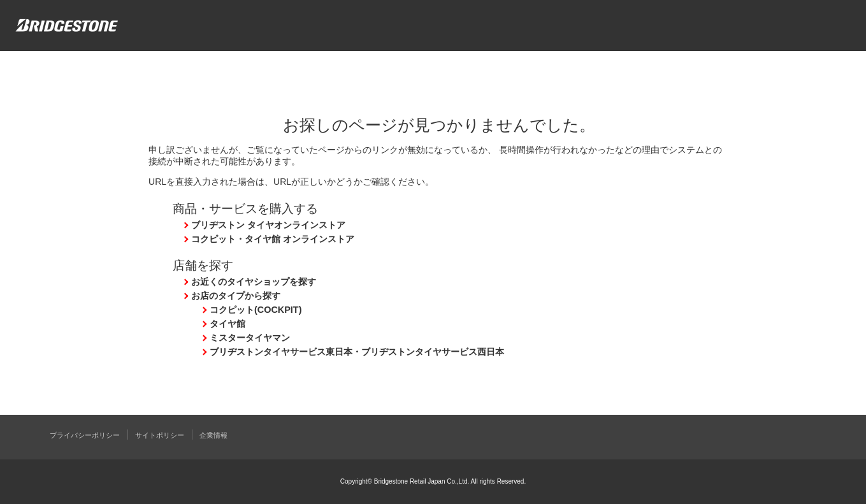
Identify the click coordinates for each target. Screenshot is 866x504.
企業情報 (213, 435)
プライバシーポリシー (85, 435)
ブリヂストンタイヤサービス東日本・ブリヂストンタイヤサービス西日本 (357, 352)
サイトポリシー (160, 435)
